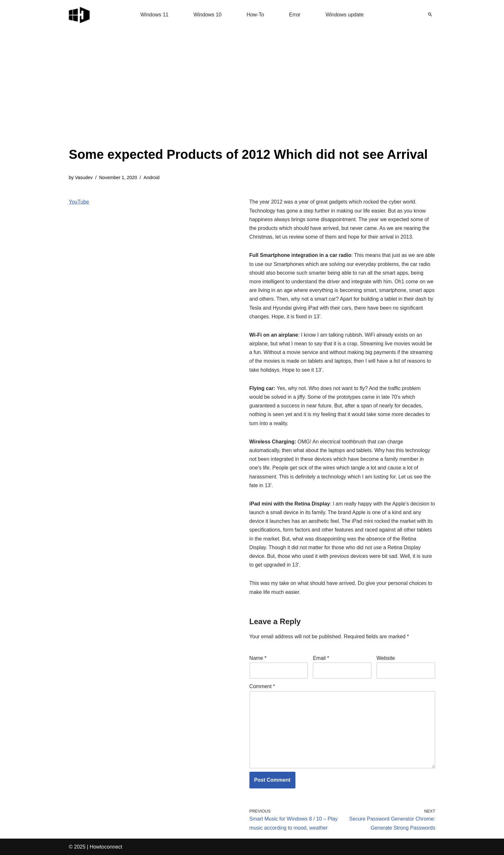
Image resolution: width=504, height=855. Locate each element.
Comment (262, 686)
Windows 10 (207, 15)
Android (152, 177)
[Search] (430, 14)
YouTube (79, 202)
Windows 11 (154, 15)
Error (295, 15)
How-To (255, 15)
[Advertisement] (248, 96)
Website (386, 658)
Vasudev (84, 177)
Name (258, 658)
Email (321, 658)
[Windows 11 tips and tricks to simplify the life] (80, 14)
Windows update (345, 15)
